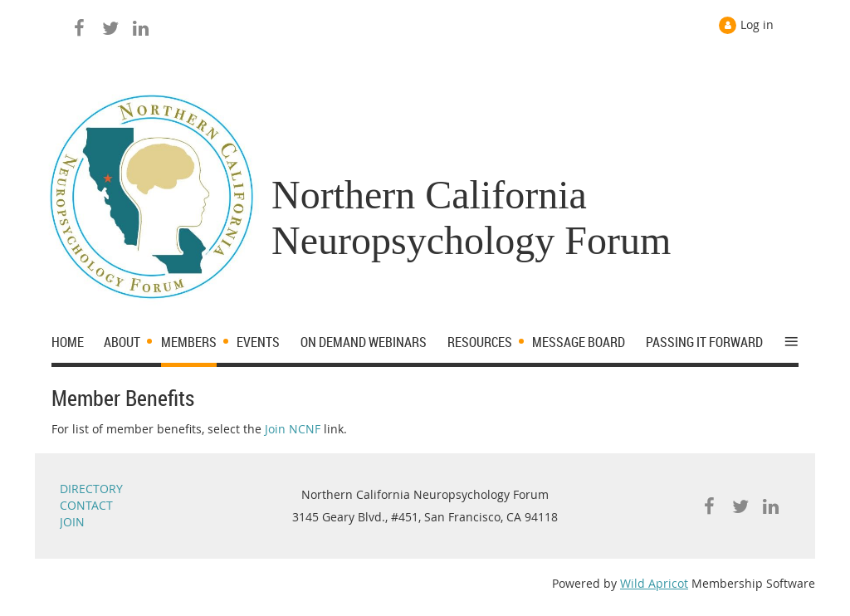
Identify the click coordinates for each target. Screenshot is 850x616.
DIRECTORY (91, 489)
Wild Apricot (654, 583)
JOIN (72, 522)
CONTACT (86, 505)
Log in (757, 24)
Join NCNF (293, 429)
